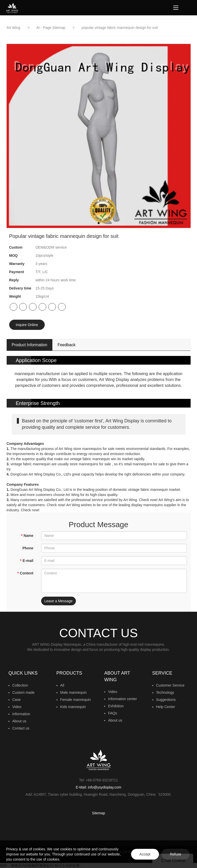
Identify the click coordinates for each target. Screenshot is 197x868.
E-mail (27, 561)
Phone (28, 548)
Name (27, 536)
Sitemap (98, 813)
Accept (145, 854)
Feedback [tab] (66, 345)
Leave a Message (59, 601)
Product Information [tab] (30, 345)
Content (25, 573)
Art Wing (14, 28)
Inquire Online (27, 325)
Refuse (176, 854)
